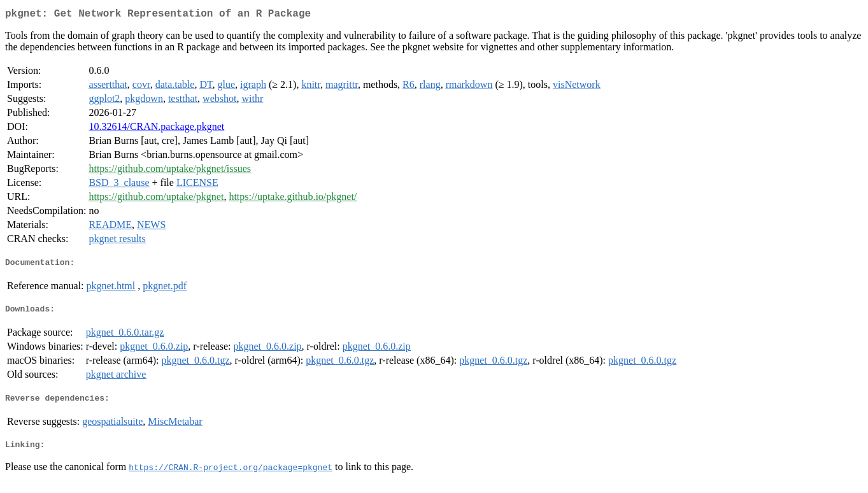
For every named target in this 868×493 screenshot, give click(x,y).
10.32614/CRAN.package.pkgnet (156, 129)
